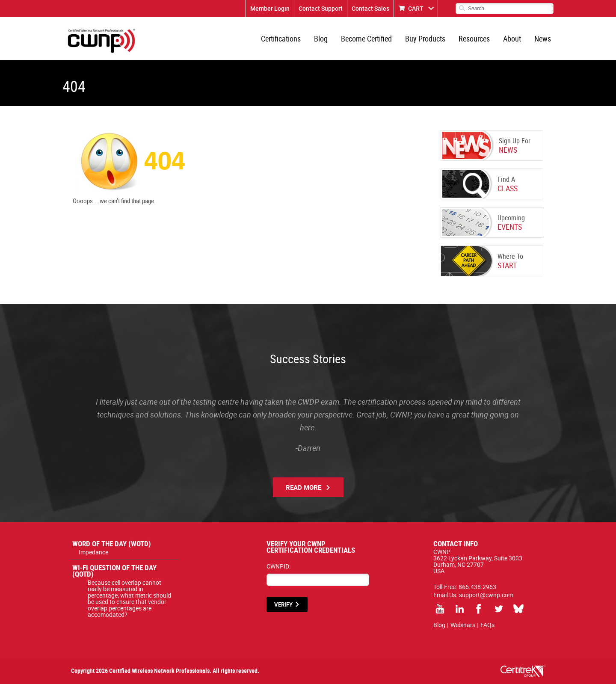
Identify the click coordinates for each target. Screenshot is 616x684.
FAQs (487, 625)
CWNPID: (278, 566)
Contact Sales (370, 8)
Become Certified (366, 38)
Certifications (281, 38)
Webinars (463, 625)
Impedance (93, 552)
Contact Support (321, 8)
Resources (474, 38)
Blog (321, 38)
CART (416, 8)
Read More (304, 487)
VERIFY (283, 604)
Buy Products (425, 38)
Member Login (270, 8)
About (512, 38)
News (543, 38)
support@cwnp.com (486, 595)
